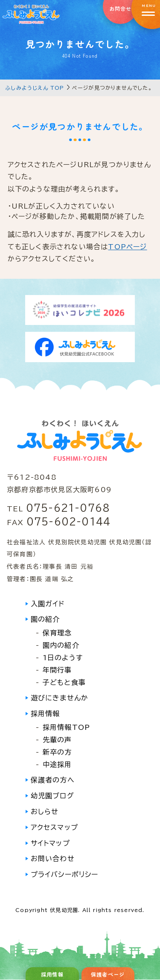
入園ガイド (48, 604)
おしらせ (45, 812)
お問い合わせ (53, 859)
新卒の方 (57, 752)
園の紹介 (45, 619)
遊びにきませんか (60, 698)
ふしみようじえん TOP (35, 88)
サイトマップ (50, 843)
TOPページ (127, 247)
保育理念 (57, 633)
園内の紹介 (61, 645)
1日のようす (63, 658)
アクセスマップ (54, 827)
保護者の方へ (53, 780)
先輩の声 (57, 740)
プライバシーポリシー (65, 874)
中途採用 (57, 765)
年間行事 (57, 670)
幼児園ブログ (52, 796)
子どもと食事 (64, 682)
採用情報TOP (66, 727)
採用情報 (45, 714)
